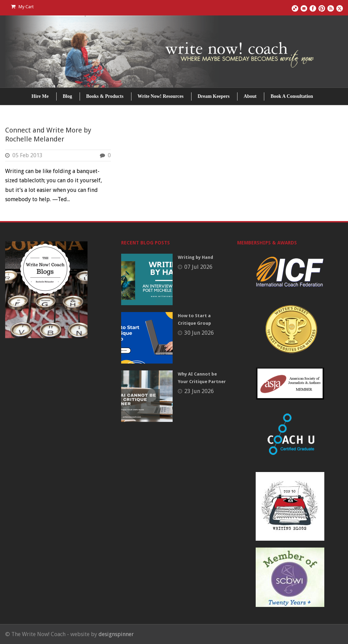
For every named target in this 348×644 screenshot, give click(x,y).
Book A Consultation (292, 96)
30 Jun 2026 (199, 333)
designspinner (116, 634)
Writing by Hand (195, 257)
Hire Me (40, 96)
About (250, 96)
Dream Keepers (214, 96)
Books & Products (105, 96)
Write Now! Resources (161, 96)
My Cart (22, 7)
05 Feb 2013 (27, 155)
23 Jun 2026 (199, 391)
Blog (67, 96)
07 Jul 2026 (198, 267)
